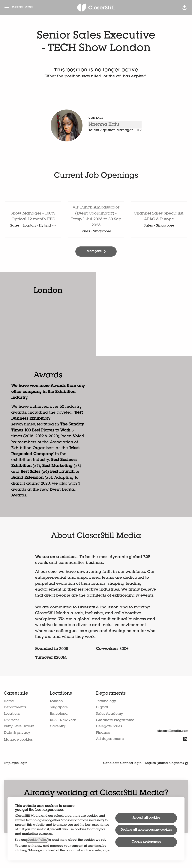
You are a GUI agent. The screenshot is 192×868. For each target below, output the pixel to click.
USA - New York (63, 720)
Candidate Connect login (122, 763)
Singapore (59, 708)
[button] (184, 8)
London (56, 701)
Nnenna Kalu (104, 125)
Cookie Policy (37, 840)
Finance (103, 733)
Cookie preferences (146, 842)
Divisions (11, 720)
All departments (110, 739)
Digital (102, 708)
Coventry (58, 727)
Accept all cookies (146, 818)
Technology (106, 701)
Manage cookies (18, 740)
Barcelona (59, 714)
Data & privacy (17, 733)
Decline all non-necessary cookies (146, 830)
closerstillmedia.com (173, 731)
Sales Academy (109, 714)
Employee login (16, 763)
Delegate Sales (109, 727)
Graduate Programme (115, 720)
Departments (15, 708)
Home (9, 701)
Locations (12, 714)
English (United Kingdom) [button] (167, 764)
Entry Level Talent (19, 727)
